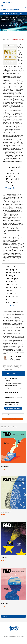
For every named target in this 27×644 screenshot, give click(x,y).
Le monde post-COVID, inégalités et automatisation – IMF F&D (13, 398)
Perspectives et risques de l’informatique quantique (11, 393)
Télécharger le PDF (18, 39)
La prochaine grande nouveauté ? (13, 389)
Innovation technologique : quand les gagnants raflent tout (13, 384)
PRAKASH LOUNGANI (9, 20)
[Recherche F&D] (13, 415)
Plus (4, 616)
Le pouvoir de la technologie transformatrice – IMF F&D (12, 403)
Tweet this (10, 188)
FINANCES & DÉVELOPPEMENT (13, 408)
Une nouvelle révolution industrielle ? (11, 379)
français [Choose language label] (6, 35)
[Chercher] (25, 7)
